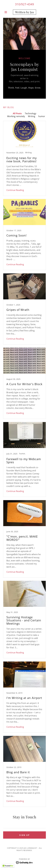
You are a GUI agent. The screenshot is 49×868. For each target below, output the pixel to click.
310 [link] (18, 4)
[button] (6, 12)
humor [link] (42, 116)
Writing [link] (32, 116)
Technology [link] (31, 113)
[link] (24, 12)
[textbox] (24, 825)
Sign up (24, 835)
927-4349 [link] (28, 4)
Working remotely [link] (16, 116)
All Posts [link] (17, 113)
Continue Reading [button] (15, 190)
